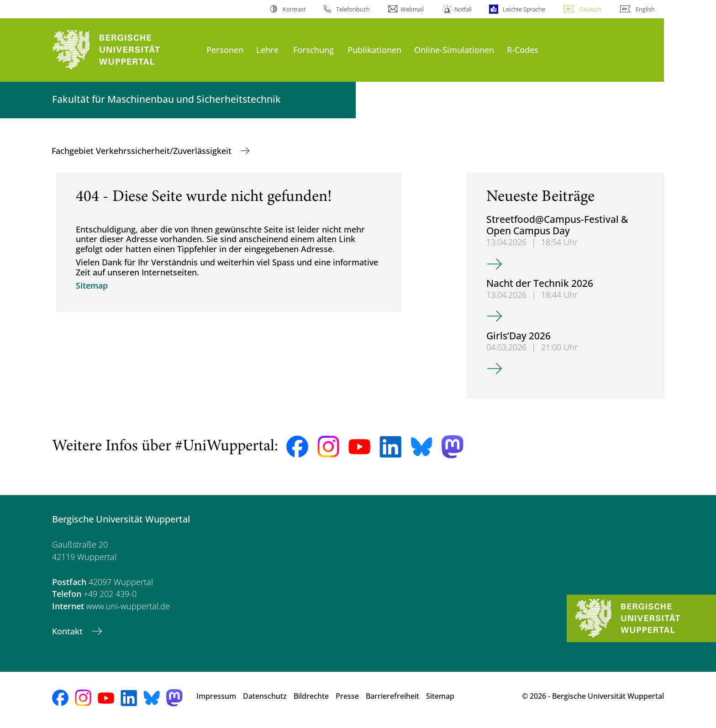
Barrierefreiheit (392, 696)
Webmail (412, 9)
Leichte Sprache (524, 9)
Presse (347, 696)
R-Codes (523, 50)
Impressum (216, 696)
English (645, 9)
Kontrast (294, 9)
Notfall (463, 9)
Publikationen (374, 50)
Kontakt (68, 631)
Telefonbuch (353, 9)
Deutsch (590, 9)
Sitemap (92, 285)
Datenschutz (265, 696)
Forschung (313, 50)
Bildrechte (311, 696)
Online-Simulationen (454, 50)
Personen (225, 50)
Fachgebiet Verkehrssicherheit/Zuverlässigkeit (143, 151)
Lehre (267, 50)
